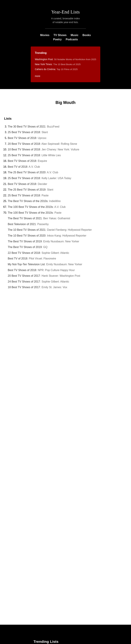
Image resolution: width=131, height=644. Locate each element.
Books (87, 35)
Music (74, 35)
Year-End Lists (66, 12)
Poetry (57, 39)
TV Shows (60, 35)
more (38, 76)
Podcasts (72, 39)
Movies (45, 35)
